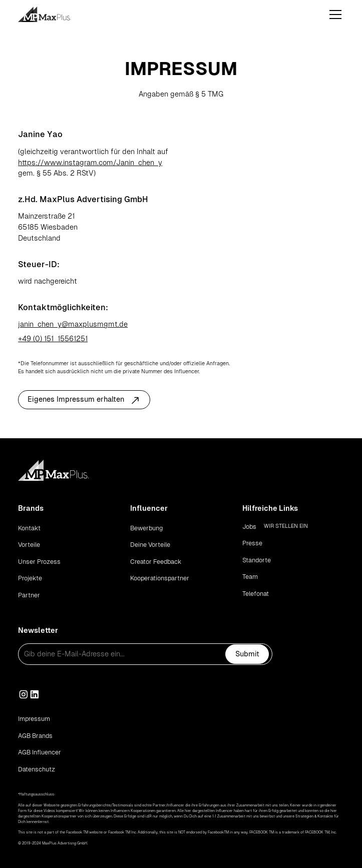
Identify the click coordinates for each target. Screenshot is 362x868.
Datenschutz (37, 769)
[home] (56, 14)
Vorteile (29, 545)
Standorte (257, 560)
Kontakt (29, 528)
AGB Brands (35, 736)
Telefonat (256, 594)
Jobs (249, 527)
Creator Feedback (156, 562)
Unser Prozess (39, 562)
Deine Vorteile (150, 545)
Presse (252, 543)
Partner (29, 595)
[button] (334, 15)
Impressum (34, 719)
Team (250, 577)
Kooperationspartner (160, 578)
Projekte (30, 578)
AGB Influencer (40, 752)
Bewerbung (146, 528)
